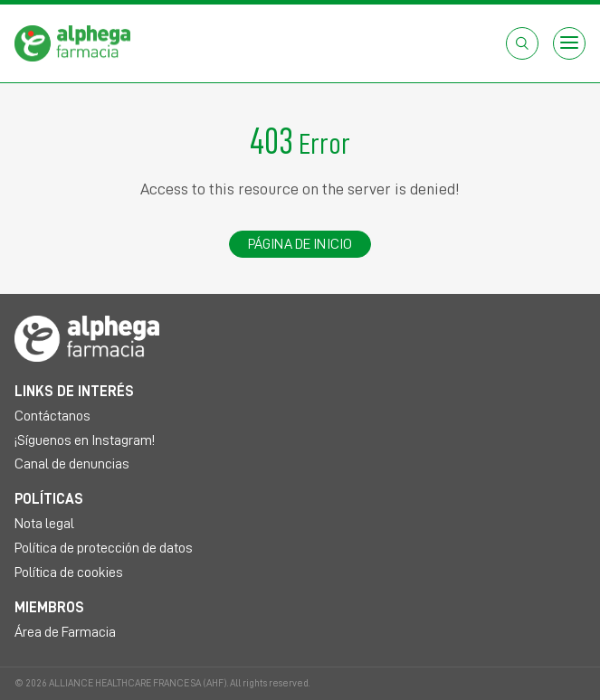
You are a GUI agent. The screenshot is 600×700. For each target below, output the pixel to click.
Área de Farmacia (65, 632)
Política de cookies (69, 572)
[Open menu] (569, 43)
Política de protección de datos (104, 548)
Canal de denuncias (72, 464)
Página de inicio (300, 244)
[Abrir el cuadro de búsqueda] (522, 43)
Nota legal (44, 524)
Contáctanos (52, 416)
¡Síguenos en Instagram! (85, 440)
